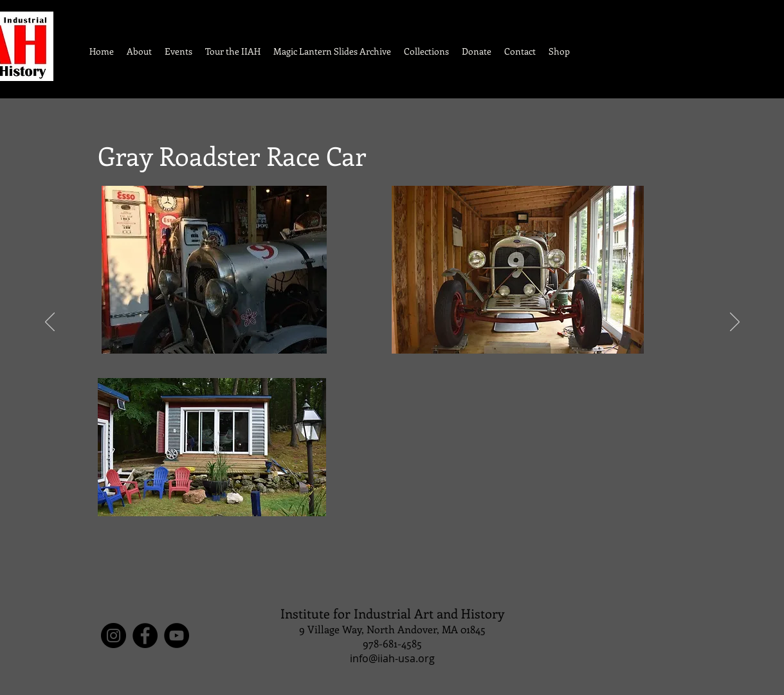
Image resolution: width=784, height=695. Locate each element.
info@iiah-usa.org (392, 658)
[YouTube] (177, 636)
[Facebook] (145, 636)
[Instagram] (114, 636)
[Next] (735, 323)
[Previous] (50, 323)
